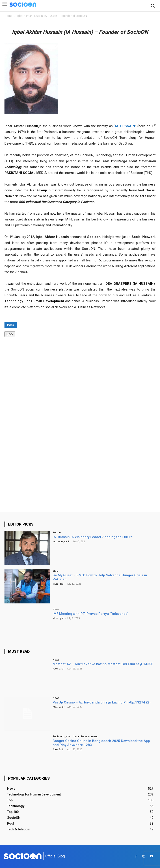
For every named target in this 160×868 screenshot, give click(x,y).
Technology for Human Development (75, 736)
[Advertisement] (38, 383)
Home (8, 16)
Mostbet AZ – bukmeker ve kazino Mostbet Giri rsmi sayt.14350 (103, 664)
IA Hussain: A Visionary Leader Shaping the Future (93, 537)
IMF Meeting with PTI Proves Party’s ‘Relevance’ (90, 614)
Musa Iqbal (58, 584)
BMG (56, 571)
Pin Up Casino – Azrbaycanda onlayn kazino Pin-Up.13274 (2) (102, 702)
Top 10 (57, 532)
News (56, 609)
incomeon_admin (62, 541)
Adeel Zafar (58, 669)
